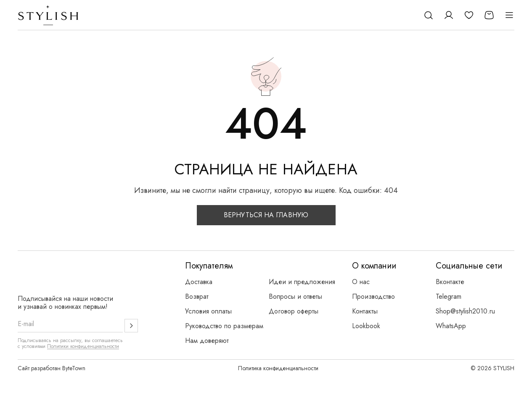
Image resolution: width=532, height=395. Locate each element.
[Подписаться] (131, 326)
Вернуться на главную (266, 215)
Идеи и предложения (302, 282)
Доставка (199, 282)
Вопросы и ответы (295, 296)
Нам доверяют (207, 341)
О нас (361, 282)
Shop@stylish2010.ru (465, 311)
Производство (373, 296)
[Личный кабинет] (449, 15)
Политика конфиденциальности (278, 368)
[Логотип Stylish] (49, 15)
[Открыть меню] (509, 15)
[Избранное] (469, 15)
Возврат (197, 296)
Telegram (449, 296)
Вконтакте (450, 282)
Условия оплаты (208, 311)
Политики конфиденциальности (83, 346)
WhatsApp (451, 326)
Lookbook (366, 326)
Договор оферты (294, 311)
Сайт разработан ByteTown (52, 368)
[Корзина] (489, 15)
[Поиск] (429, 15)
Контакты (365, 311)
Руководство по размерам (224, 326)
